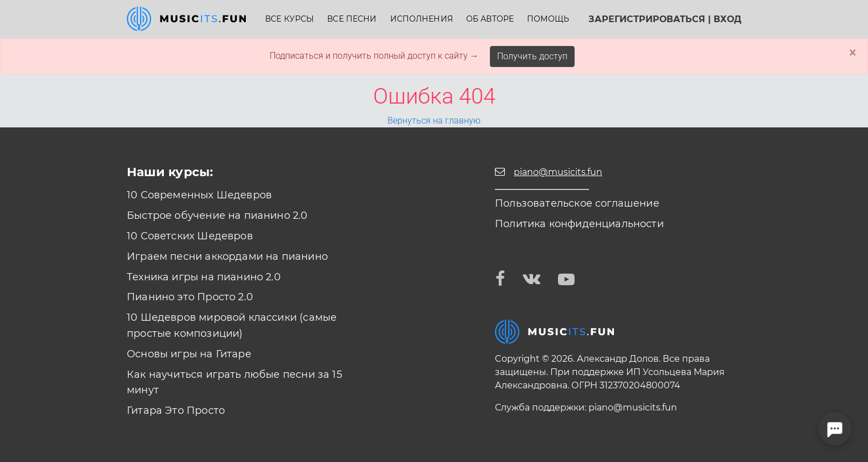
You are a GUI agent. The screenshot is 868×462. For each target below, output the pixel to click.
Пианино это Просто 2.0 (190, 297)
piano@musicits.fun (633, 407)
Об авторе (490, 19)
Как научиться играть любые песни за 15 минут (234, 383)
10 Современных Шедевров (199, 195)
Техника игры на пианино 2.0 (204, 277)
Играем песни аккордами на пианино (227, 256)
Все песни (352, 19)
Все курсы (290, 19)
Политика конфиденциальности (579, 224)
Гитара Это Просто (176, 410)
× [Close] (853, 53)
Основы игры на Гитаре (189, 354)
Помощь (548, 19)
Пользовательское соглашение (577, 203)
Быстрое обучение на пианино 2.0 (217, 215)
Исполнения (422, 19)
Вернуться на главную (434, 120)
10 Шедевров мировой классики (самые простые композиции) (232, 325)
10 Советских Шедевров (190, 236)
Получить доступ (532, 56)
